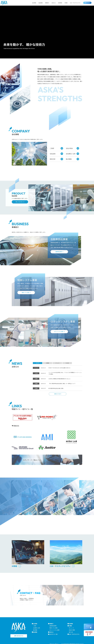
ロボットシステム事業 (54, 630)
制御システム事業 (53, 628)
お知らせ (54, 3)
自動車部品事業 (53, 626)
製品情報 (41, 3)
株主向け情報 (72, 630)
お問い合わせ (87, 3)
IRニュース (71, 628)
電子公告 (71, 632)
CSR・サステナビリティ (75, 3)
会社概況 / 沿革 (37, 628)
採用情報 (60, 3)
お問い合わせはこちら (19, 636)
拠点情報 (35, 630)
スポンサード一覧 (53, 634)
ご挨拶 (35, 626)
